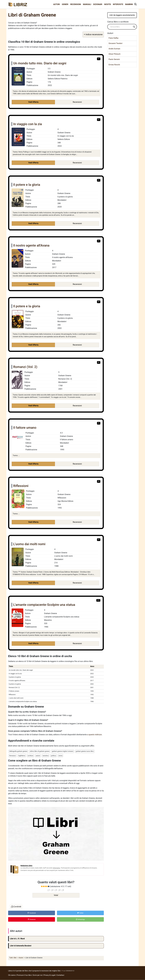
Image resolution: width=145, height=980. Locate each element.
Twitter (80, 913)
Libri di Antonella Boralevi (21, 946)
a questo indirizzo (94, 735)
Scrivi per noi (38, 975)
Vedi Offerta (33, 102)
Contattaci (60, 975)
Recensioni (76, 4)
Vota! (56, 895)
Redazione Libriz (26, 866)
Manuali (87, 4)
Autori (57, 4)
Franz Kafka (113, 38)
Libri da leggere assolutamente (122, 15)
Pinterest (32, 919)
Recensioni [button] (77, 102)
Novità (108, 4)
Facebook (32, 913)
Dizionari (98, 4)
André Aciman (114, 49)
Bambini (129, 4)
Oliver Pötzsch (114, 54)
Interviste (118, 4)
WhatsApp (80, 919)
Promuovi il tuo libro (24, 975)
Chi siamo (12, 975)
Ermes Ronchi (114, 65)
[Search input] (121, 27)
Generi (65, 4)
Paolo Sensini (114, 59)
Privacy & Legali (50, 975)
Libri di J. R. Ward (17, 939)
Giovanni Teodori (115, 43)
